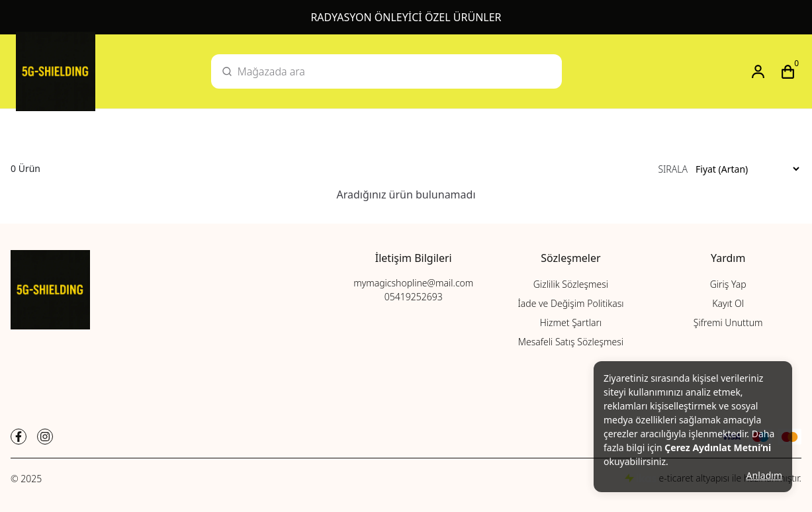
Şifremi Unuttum (728, 322)
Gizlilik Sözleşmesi (571, 284)
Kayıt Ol (728, 303)
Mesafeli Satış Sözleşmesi (571, 342)
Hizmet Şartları (571, 322)
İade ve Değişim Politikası (570, 303)
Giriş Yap (728, 284)
